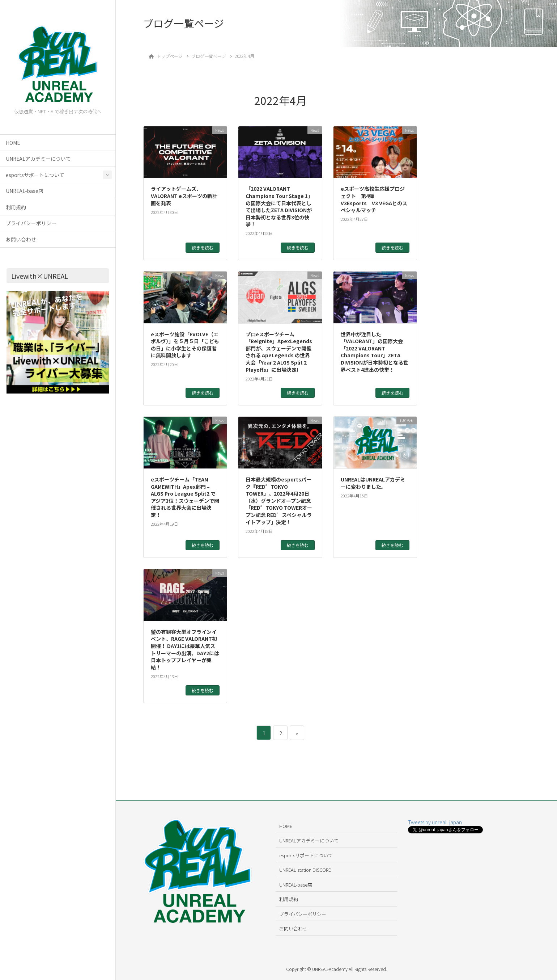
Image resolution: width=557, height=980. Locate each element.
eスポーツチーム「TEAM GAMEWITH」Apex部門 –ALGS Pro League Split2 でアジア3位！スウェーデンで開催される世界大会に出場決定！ (185, 497)
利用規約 (16, 207)
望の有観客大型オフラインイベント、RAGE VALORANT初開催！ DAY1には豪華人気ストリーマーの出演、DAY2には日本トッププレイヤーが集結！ (185, 649)
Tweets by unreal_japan (435, 822)
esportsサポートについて (35, 175)
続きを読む (203, 247)
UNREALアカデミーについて (38, 159)
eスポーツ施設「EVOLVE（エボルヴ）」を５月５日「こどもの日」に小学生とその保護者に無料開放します (185, 345)
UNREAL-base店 (25, 191)
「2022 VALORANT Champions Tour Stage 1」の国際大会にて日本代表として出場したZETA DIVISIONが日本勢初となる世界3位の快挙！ (279, 206)
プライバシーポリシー (31, 223)
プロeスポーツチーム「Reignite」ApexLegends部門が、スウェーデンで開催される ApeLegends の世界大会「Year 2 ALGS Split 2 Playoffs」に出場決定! (279, 352)
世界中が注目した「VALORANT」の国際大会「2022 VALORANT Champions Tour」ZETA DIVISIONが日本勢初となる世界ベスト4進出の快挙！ (375, 352)
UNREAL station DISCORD (305, 870)
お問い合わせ (21, 239)
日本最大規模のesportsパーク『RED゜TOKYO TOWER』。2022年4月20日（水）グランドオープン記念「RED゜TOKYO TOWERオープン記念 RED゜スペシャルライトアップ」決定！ (279, 501)
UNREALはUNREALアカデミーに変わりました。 (373, 483)
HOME (13, 143)
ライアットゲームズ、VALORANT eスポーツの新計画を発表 (184, 196)
